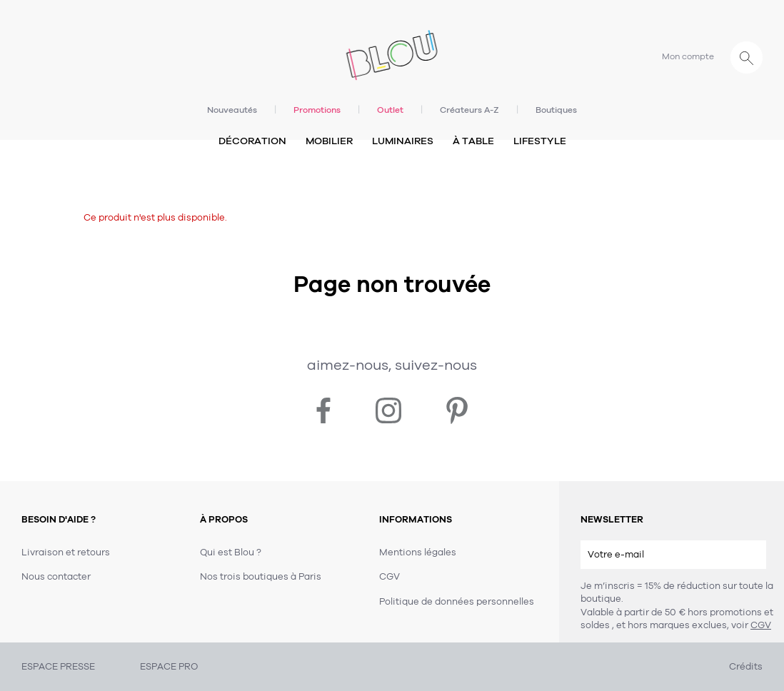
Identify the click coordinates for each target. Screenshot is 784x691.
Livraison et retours (66, 553)
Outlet (390, 110)
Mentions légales (418, 553)
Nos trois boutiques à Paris (261, 577)
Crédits (746, 667)
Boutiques (556, 110)
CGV (761, 625)
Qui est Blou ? (231, 553)
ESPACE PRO (169, 667)
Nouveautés (232, 110)
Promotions (317, 110)
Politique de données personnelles (457, 602)
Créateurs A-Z (469, 110)
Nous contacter (56, 577)
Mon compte (688, 56)
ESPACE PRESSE (58, 667)
